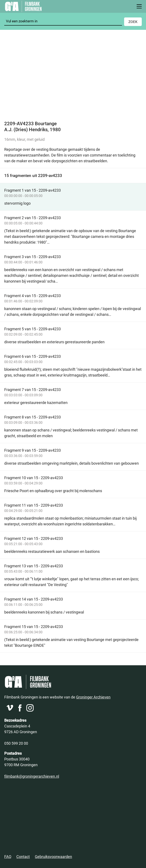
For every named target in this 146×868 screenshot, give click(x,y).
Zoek (133, 22)
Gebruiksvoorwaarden (53, 857)
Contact (23, 857)
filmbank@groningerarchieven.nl (32, 776)
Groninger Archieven (93, 697)
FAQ (8, 857)
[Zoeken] (63, 21)
